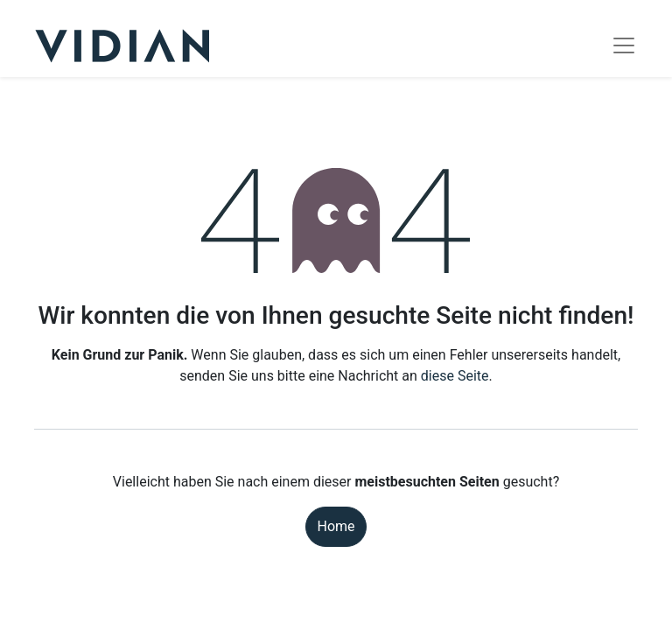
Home (336, 526)
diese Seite (455, 376)
